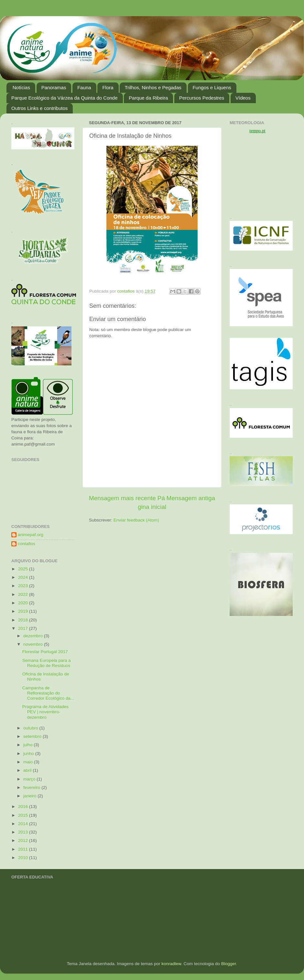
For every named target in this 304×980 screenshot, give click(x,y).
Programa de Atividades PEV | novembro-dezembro (45, 712)
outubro (31, 728)
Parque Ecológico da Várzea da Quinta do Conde (65, 98)
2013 (24, 832)
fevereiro (32, 787)
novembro (34, 644)
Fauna (84, 87)
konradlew (171, 964)
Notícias (21, 87)
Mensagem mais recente (122, 498)
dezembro (34, 636)
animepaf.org (31, 535)
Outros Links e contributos (39, 108)
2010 (24, 858)
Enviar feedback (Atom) (136, 520)
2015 (24, 815)
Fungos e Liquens (212, 87)
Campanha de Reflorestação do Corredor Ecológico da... (48, 693)
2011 (24, 849)
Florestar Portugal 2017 (45, 652)
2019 (24, 611)
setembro (33, 736)
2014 (24, 824)
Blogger (229, 964)
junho (29, 754)
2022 (24, 594)
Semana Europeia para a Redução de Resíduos (47, 663)
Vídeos (243, 98)
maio (29, 762)
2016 (24, 807)
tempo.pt (257, 131)
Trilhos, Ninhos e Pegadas (153, 87)
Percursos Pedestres (202, 98)
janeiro (30, 796)
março (30, 779)
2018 (24, 620)
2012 (24, 840)
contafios (27, 544)
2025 (24, 569)
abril (28, 770)
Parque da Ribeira (148, 98)
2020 (24, 603)
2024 (24, 577)
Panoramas (54, 87)
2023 (24, 586)
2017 (24, 628)
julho (28, 745)
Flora (108, 87)
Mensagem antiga (191, 498)
